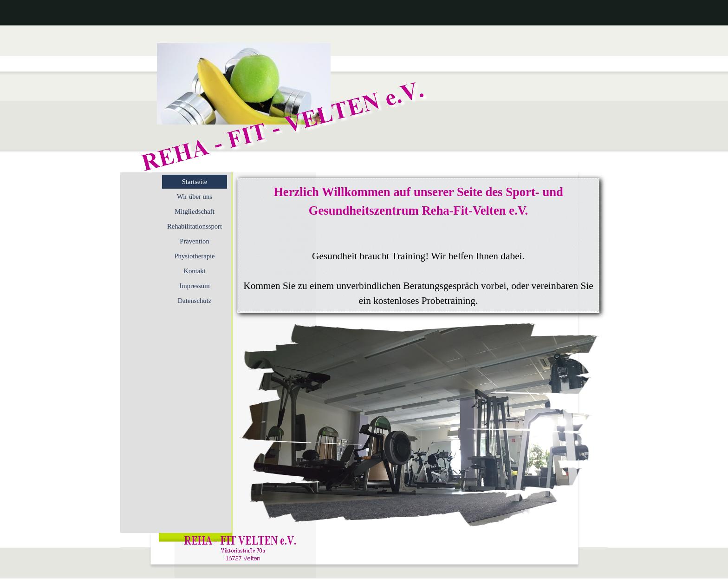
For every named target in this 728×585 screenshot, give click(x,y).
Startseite (195, 182)
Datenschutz (195, 301)
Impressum (194, 286)
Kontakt (194, 271)
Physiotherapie (194, 256)
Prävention (195, 241)
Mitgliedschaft (194, 211)
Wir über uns (195, 197)
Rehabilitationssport (195, 226)
